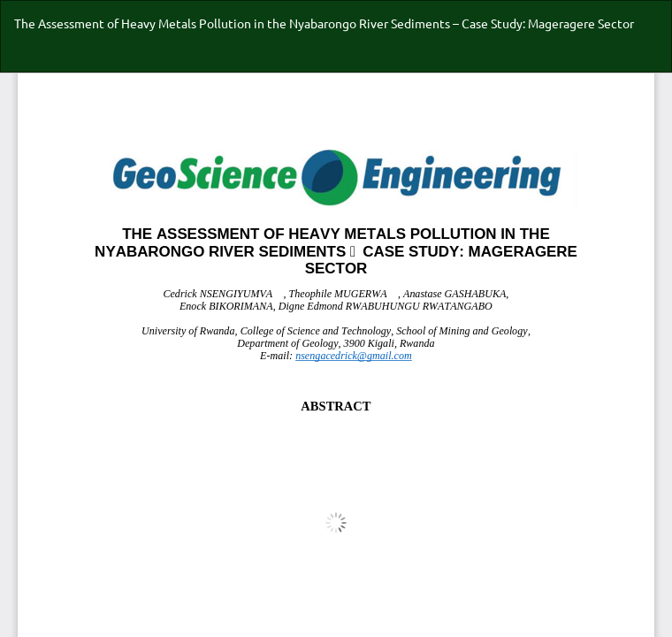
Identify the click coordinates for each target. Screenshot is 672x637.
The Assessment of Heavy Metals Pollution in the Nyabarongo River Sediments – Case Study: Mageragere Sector (324, 23)
